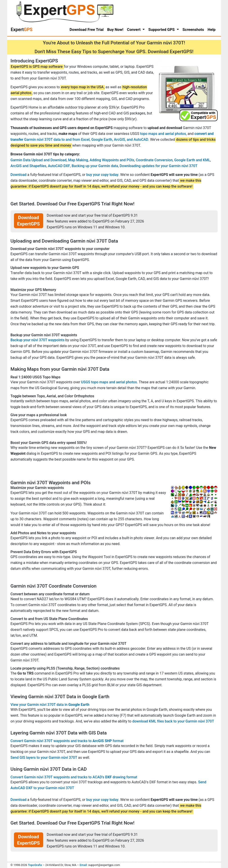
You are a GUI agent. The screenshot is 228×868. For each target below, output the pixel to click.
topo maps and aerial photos (163, 134)
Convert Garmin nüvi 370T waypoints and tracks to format (67, 741)
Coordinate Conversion (154, 160)
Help (211, 30)
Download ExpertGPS (28, 221)
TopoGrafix (35, 865)
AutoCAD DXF (59, 166)
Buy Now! (115, 30)
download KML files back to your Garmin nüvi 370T (173, 721)
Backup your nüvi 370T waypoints (38, 340)
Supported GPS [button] (162, 30)
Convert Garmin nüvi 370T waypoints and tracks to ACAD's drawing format (74, 777)
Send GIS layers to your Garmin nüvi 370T (44, 758)
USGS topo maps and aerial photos (109, 382)
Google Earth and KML (192, 160)
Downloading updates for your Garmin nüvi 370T (159, 166)
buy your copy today (102, 175)
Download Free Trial (87, 30)
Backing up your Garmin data (95, 166)
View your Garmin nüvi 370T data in (50, 705)
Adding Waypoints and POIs (112, 160)
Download (19, 175)
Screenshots (193, 30)
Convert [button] (134, 30)
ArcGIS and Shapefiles (28, 166)
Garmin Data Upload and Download (39, 160)
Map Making (78, 160)
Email (83, 865)
